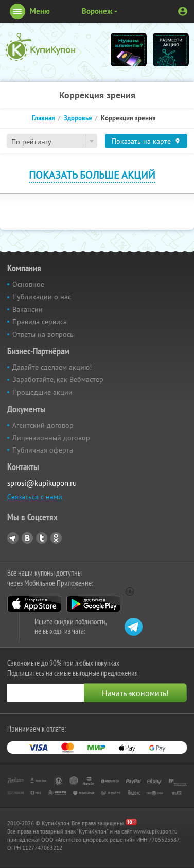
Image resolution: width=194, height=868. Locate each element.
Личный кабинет (183, 11)
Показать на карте (141, 141)
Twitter (42, 538)
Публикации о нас (42, 297)
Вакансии (28, 309)
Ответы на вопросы (43, 334)
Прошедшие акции (42, 392)
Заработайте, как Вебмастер (58, 379)
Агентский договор (43, 425)
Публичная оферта (43, 450)
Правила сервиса (40, 322)
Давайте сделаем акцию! (52, 367)
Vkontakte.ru (27, 538)
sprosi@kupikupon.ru (42, 483)
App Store (34, 604)
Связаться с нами (35, 497)
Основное (28, 284)
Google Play (93, 604)
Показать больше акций (92, 175)
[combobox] (52, 141)
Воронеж (97, 11)
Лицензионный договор (51, 438)
